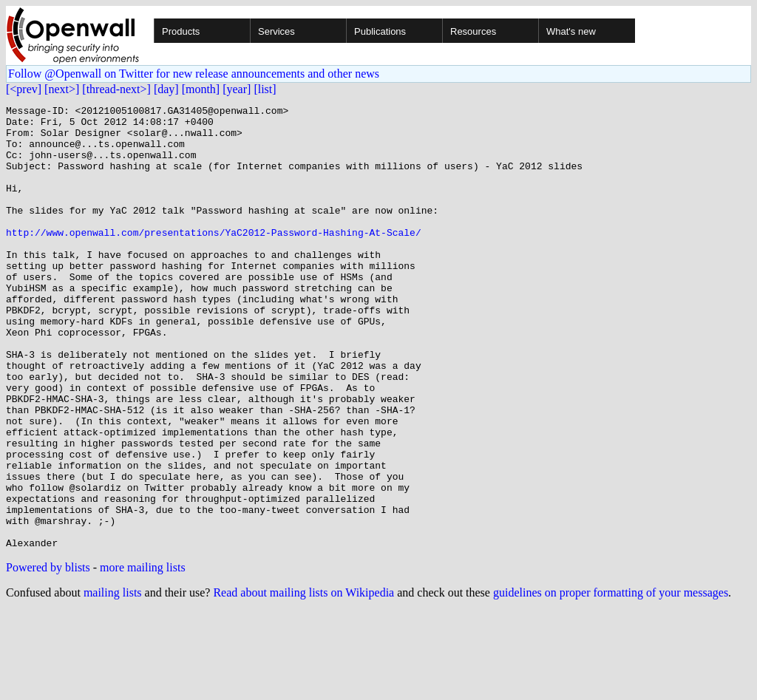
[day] (166, 89)
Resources (473, 31)
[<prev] (24, 89)
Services (276, 31)
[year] (237, 89)
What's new (571, 31)
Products (181, 31)
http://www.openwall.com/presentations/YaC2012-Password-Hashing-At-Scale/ (214, 259)
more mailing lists (143, 656)
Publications (380, 31)
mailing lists (113, 681)
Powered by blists (48, 656)
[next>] (62, 89)
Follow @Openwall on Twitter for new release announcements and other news (194, 74)
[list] (265, 89)
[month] (201, 89)
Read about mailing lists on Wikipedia (303, 681)
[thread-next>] (116, 89)
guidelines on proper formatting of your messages (611, 681)
